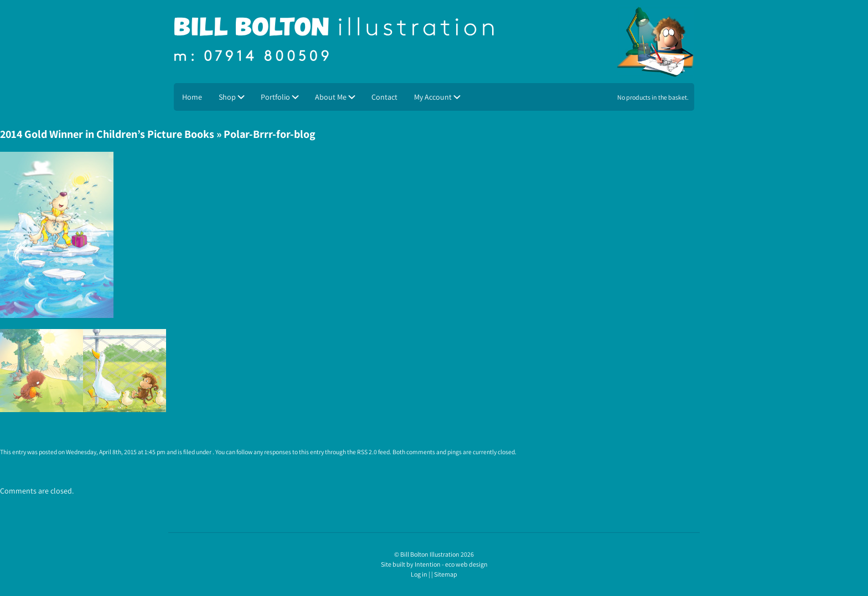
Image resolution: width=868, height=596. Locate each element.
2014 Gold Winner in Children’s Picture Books (107, 134)
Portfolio (275, 97)
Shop (227, 97)
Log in (419, 574)
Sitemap (446, 574)
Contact (384, 97)
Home (192, 97)
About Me (331, 97)
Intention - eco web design (451, 564)
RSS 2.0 (367, 452)
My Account (433, 97)
